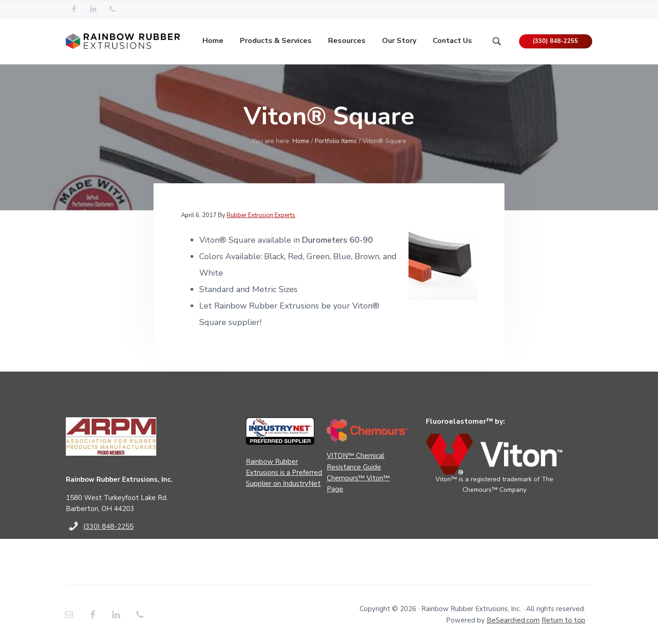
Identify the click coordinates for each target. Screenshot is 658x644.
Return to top (563, 620)
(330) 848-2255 (555, 41)
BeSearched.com (513, 620)
